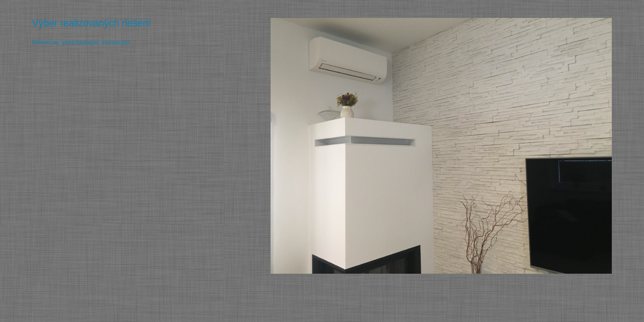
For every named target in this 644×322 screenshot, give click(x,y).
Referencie (45, 42)
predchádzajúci (81, 42)
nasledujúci (116, 42)
